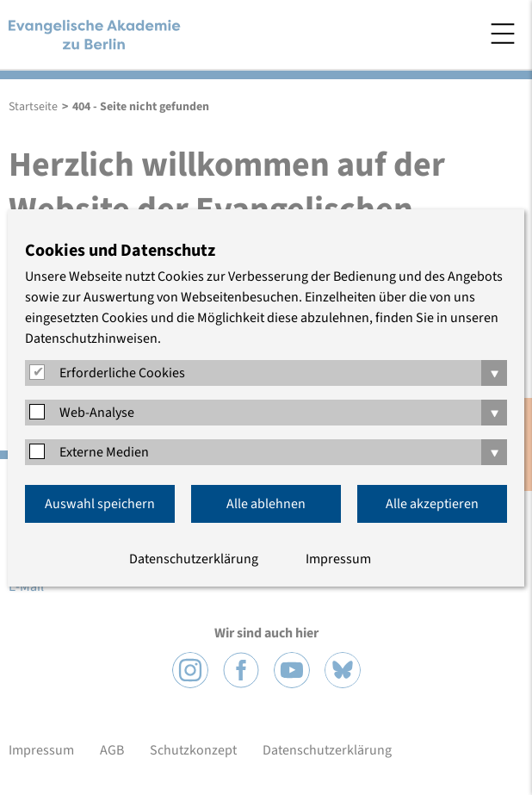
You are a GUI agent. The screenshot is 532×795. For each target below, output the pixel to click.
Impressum (338, 559)
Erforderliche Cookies (122, 373)
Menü (503, 34)
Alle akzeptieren (432, 504)
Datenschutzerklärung (194, 559)
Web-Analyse (97, 413)
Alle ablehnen (266, 504)
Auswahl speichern (100, 504)
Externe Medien (104, 452)
